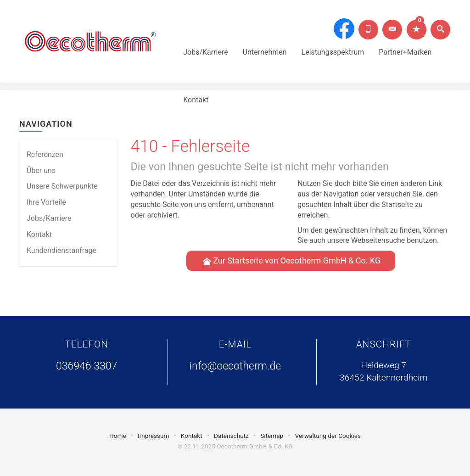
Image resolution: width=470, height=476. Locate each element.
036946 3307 (87, 366)
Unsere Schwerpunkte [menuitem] (62, 186)
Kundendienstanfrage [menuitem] (62, 250)
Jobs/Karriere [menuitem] (49, 218)
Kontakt (196, 87)
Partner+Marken (405, 39)
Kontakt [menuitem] (39, 234)
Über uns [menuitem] (41, 171)
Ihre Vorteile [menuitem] (46, 202)
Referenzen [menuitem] (45, 154)
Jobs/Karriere (206, 39)
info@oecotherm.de (235, 366)
